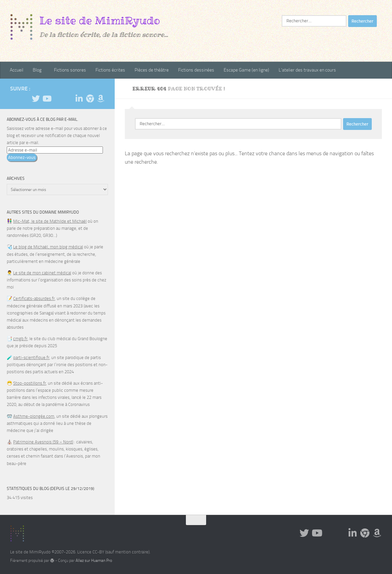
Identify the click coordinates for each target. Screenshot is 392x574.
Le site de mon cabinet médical (42, 273)
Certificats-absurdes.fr (34, 298)
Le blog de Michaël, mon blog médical (48, 247)
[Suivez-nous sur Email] (68, 99)
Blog (37, 70)
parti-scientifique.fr (31, 358)
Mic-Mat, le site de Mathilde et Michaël (50, 221)
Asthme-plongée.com (34, 416)
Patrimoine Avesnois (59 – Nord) (43, 442)
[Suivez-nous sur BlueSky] (90, 99)
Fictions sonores (70, 70)
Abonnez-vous (22, 157)
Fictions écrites (110, 70)
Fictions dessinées (196, 70)
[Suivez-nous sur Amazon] (101, 99)
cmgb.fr (20, 339)
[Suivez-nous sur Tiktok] (57, 99)
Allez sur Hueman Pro (94, 561)
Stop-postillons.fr (30, 383)
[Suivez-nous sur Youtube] (47, 99)
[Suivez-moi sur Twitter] (36, 99)
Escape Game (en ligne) (246, 70)
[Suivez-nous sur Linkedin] (79, 99)
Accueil (17, 70)
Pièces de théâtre (152, 70)
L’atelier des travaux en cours (307, 70)
